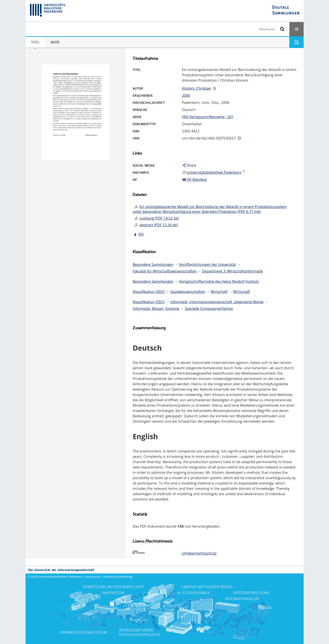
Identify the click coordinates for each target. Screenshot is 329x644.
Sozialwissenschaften (188, 292)
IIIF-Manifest (197, 180)
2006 (186, 95)
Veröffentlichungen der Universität (207, 264)
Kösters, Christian (197, 88)
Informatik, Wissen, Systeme (156, 309)
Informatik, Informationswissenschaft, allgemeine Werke (217, 302)
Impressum (93, 577)
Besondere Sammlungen (153, 264)
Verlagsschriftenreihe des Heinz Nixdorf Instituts (219, 281)
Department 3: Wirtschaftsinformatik (233, 271)
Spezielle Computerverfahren (209, 309)
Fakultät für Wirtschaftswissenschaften (165, 271)
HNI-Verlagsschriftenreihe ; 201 (208, 117)
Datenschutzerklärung (118, 577)
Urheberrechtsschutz (199, 553)
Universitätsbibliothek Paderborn (60, 577)
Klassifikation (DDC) (149, 292)
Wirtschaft (219, 292)
